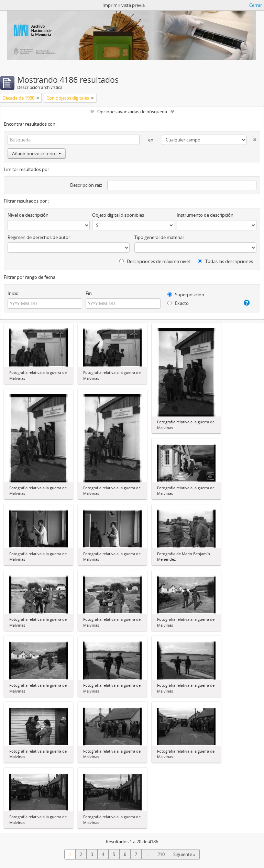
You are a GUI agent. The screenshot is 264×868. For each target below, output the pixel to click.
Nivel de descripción (28, 215)
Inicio (13, 293)
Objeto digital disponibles (118, 215)
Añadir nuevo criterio (37, 153)
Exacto (178, 303)
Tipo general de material (159, 237)
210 (161, 854)
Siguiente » (184, 854)
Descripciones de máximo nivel (155, 261)
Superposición (186, 295)
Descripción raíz (86, 185)
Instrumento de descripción (205, 215)
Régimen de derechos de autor (39, 237)
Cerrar (256, 5)
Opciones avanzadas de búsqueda (132, 112)
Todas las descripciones (225, 261)
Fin (89, 293)
